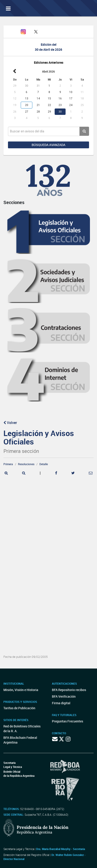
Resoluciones (26, 464)
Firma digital (61, 703)
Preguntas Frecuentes (68, 721)
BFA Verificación (64, 696)
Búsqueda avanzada (48, 145)
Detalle (44, 464)
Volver (10, 423)
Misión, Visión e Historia (21, 690)
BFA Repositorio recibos (69, 690)
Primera (8, 464)
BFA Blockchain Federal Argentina (20, 740)
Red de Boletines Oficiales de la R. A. (22, 729)
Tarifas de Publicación (19, 708)
